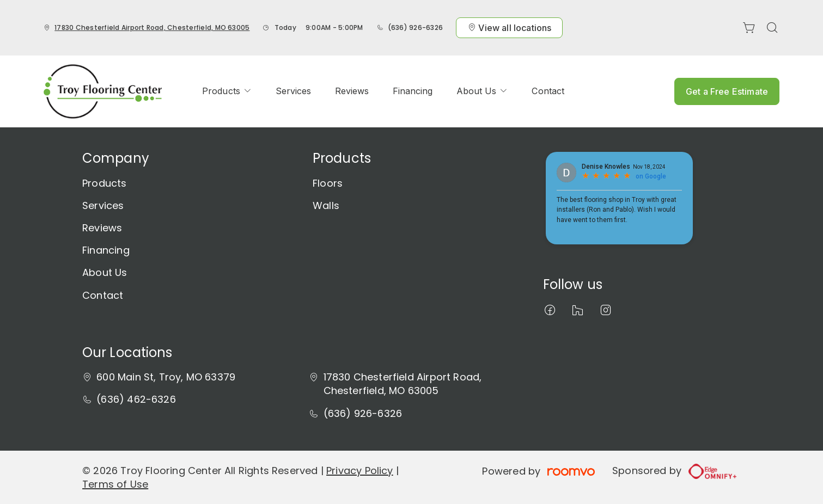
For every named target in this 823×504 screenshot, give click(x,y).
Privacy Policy (360, 471)
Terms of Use (115, 484)
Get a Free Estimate (727, 91)
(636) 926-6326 (415, 27)
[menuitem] (227, 91)
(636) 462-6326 (136, 399)
